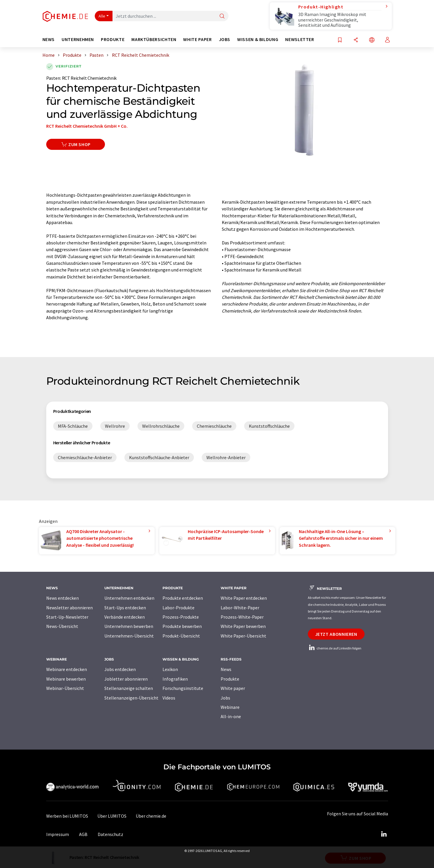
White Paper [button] (197, 39)
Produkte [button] (113, 39)
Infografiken (175, 679)
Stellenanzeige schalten (129, 688)
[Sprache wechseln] (372, 40)
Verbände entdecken (125, 617)
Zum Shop (76, 144)
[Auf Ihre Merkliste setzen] (340, 40)
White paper (233, 688)
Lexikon (170, 669)
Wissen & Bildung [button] (258, 39)
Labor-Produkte (178, 608)
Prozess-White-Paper (242, 617)
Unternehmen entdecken (129, 598)
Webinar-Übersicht (65, 688)
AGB (83, 834)
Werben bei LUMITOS (67, 816)
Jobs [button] (225, 39)
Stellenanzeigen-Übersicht (131, 698)
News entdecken (62, 598)
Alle (102, 16)
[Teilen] (356, 40)
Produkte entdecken (183, 598)
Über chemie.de (151, 816)
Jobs (225, 698)
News (226, 669)
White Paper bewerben (243, 626)
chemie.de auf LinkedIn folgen (335, 648)
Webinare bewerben (66, 679)
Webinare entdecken (67, 669)
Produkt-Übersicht (181, 636)
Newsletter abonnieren (69, 608)
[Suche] (222, 16)
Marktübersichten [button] (154, 39)
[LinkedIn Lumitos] (384, 834)
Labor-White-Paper (240, 608)
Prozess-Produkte (181, 617)
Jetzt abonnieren (336, 634)
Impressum (58, 834)
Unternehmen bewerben (129, 626)
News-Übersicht (62, 626)
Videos (169, 698)
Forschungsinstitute (183, 688)
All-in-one (231, 716)
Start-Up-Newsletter (67, 617)
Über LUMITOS (112, 816)
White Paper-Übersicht (243, 636)
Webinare (230, 707)
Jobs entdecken (120, 669)
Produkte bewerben (182, 626)
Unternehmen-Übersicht (129, 636)
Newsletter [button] (300, 39)
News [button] (49, 39)
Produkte (230, 679)
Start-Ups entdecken (125, 608)
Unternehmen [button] (78, 39)
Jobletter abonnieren (126, 679)
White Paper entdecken (244, 598)
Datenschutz (110, 834)
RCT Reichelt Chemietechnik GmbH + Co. (87, 126)
